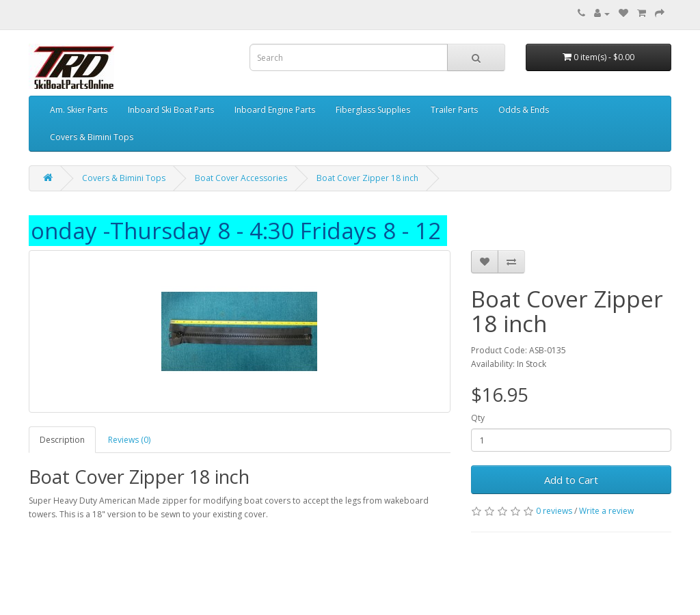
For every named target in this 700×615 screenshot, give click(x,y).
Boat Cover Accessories (241, 178)
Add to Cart (571, 480)
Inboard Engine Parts (275, 110)
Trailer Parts (454, 110)
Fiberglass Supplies (373, 110)
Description (62, 440)
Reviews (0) (129, 440)
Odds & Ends (524, 110)
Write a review (606, 511)
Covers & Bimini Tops (92, 137)
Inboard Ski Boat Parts (171, 110)
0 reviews (554, 511)
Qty (478, 418)
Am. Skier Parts (79, 110)
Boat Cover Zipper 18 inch (367, 178)
